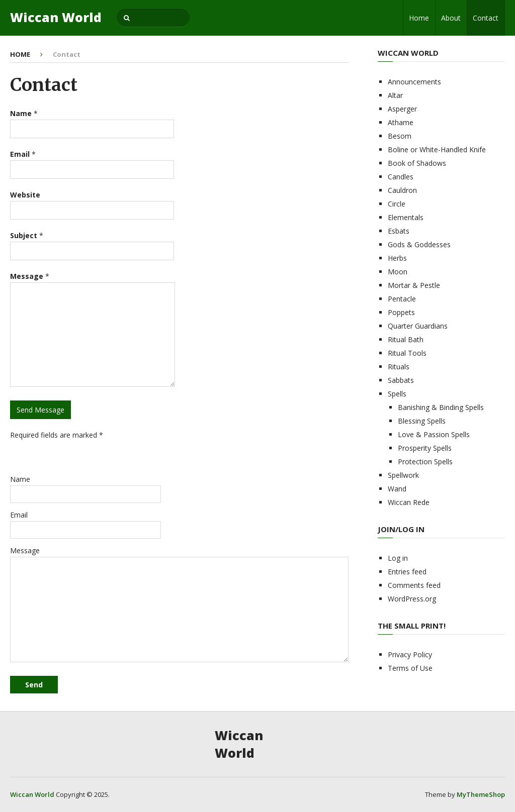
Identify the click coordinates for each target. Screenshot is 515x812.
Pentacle (402, 299)
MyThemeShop (481, 794)
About (451, 18)
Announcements (414, 82)
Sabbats (401, 380)
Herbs (397, 258)
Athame (401, 122)
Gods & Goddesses (419, 244)
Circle (397, 204)
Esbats (399, 231)
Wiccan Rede (409, 502)
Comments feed (414, 585)
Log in (398, 558)
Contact (486, 18)
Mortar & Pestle (414, 285)
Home (419, 18)
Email (19, 515)
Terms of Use (410, 668)
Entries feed (407, 572)
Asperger (402, 109)
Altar (395, 95)
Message (25, 550)
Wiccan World (56, 17)
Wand (397, 489)
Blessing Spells (422, 421)
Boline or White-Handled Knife (437, 149)
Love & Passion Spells (434, 434)
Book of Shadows (417, 163)
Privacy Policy (410, 654)
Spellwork (403, 475)
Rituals (399, 367)
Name (20, 479)
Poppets (401, 312)
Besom (400, 136)
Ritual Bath (406, 339)
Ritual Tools (407, 353)
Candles (401, 177)
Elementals (406, 217)
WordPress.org (412, 599)
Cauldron (402, 190)
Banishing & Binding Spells (441, 407)
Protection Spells (425, 462)
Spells (397, 394)
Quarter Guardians (418, 326)
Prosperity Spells (425, 448)
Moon (398, 272)
